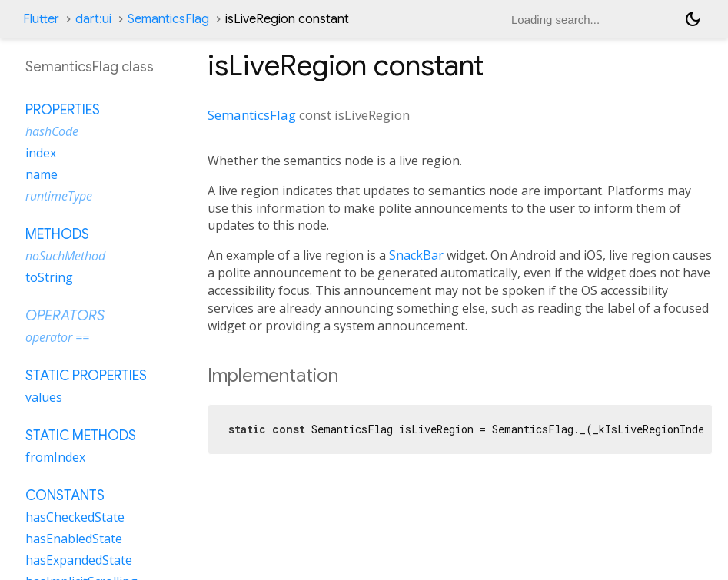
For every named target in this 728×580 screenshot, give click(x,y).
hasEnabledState (74, 539)
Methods (57, 234)
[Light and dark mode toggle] (693, 19)
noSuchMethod (65, 256)
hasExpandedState (79, 560)
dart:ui (93, 19)
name (42, 174)
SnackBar (416, 255)
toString (49, 277)
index (41, 153)
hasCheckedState (75, 517)
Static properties (86, 376)
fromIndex (55, 457)
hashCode (52, 131)
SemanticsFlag (168, 19)
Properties (63, 110)
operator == (57, 337)
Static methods (81, 436)
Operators (65, 316)
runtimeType (59, 196)
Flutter (41, 19)
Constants (65, 495)
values (44, 397)
